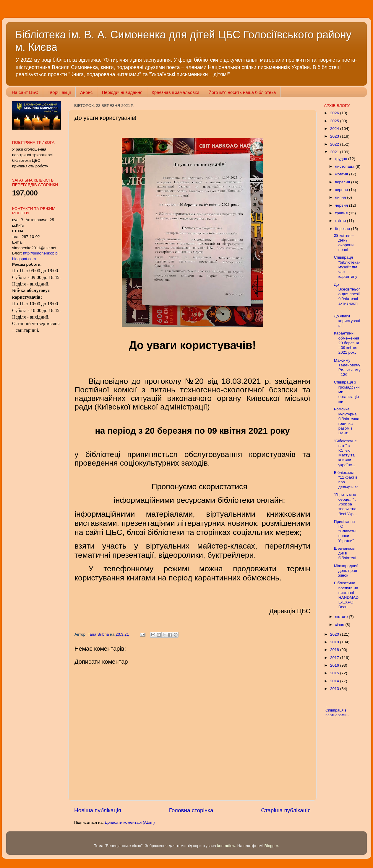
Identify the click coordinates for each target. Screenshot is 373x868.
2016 (335, 665)
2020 (335, 634)
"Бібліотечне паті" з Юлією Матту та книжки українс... (345, 453)
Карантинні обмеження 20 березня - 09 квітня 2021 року (347, 343)
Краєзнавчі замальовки (175, 92)
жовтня (342, 174)
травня (342, 213)
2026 (335, 113)
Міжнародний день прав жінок (346, 571)
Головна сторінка (191, 810)
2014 (335, 681)
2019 (335, 642)
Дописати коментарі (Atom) (130, 822)
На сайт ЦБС (25, 92)
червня (342, 205)
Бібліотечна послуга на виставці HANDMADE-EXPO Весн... (346, 595)
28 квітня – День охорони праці (344, 243)
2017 (335, 658)
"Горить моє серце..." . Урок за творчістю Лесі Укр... (346, 504)
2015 (335, 673)
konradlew (226, 846)
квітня (341, 221)
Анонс (86, 92)
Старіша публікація (286, 810)
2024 (335, 129)
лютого (342, 617)
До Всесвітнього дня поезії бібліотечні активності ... (347, 296)
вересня (343, 182)
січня (340, 625)
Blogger (271, 846)
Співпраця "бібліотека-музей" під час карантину (347, 267)
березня (343, 229)
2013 (335, 689)
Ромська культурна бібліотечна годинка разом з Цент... (347, 421)
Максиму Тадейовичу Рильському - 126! (347, 368)
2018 (335, 650)
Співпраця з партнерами (336, 713)
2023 (335, 136)
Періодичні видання (122, 92)
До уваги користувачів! (347, 321)
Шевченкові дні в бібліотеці (345, 553)
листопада (345, 166)
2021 (335, 152)
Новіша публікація (98, 810)
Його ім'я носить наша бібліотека (242, 92)
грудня (342, 159)
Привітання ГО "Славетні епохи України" (345, 531)
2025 (335, 121)
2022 (335, 144)
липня (341, 197)
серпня (342, 190)
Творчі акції (59, 92)
